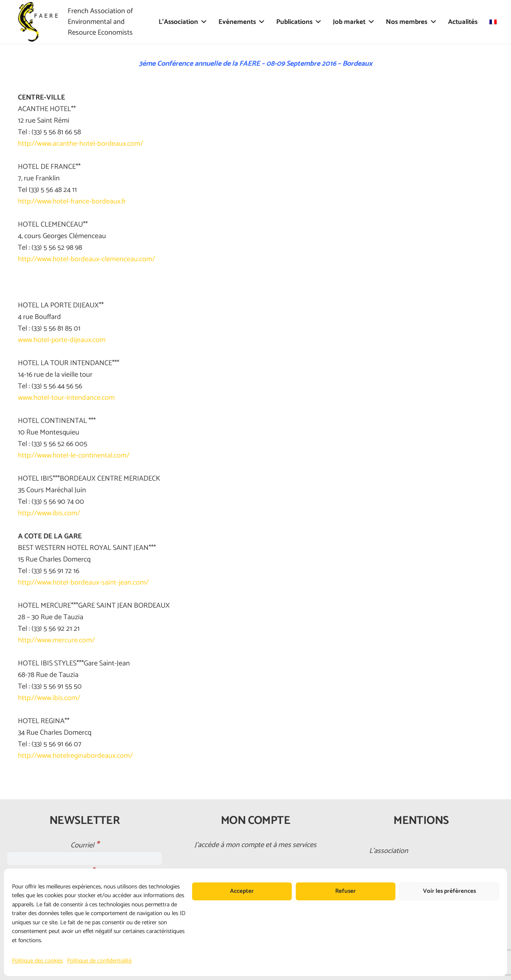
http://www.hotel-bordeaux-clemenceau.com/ (86, 259)
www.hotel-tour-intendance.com (66, 398)
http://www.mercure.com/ (56, 640)
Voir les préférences (449, 891)
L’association (389, 851)
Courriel (85, 845)
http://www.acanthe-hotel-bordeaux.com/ (81, 144)
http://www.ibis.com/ (49, 513)
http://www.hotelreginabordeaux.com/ (75, 756)
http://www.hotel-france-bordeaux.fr (72, 201)
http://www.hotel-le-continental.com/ (74, 456)
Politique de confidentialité (99, 961)
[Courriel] (85, 858)
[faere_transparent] (38, 22)
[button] (202, 22)
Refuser (346, 891)
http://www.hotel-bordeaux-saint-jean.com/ (83, 583)
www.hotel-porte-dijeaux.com (62, 340)
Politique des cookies (37, 961)
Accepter (242, 891)
